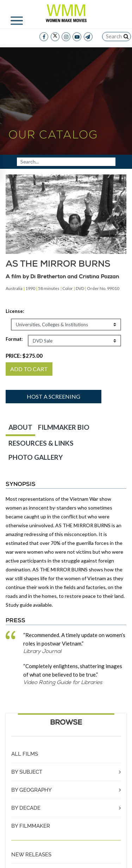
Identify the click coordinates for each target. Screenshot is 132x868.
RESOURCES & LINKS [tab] (41, 443)
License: (15, 311)
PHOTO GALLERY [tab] (36, 457)
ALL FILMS (25, 754)
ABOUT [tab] (20, 427)
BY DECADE (26, 808)
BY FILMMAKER (31, 826)
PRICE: (24, 356)
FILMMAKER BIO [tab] (64, 427)
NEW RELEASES (31, 855)
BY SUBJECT (27, 772)
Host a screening (54, 396)
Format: (14, 339)
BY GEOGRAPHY (32, 790)
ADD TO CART (29, 369)
